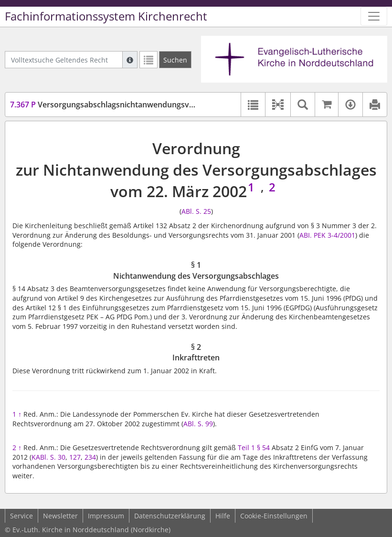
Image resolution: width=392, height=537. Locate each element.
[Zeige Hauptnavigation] (374, 16)
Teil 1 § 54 (254, 447)
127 (75, 457)
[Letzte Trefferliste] (148, 60)
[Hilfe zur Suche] (130, 60)
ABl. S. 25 (196, 211)
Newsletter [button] (60, 516)
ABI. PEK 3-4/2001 (327, 235)
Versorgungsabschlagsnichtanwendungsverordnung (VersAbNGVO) (147, 105)
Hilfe (223, 516)
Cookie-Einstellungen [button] (274, 516)
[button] (278, 105)
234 (90, 457)
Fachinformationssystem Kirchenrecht (106, 16)
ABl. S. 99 (198, 424)
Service (21, 516)
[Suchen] (175, 60)
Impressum (106, 516)
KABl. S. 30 (48, 457)
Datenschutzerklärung (170, 516)
